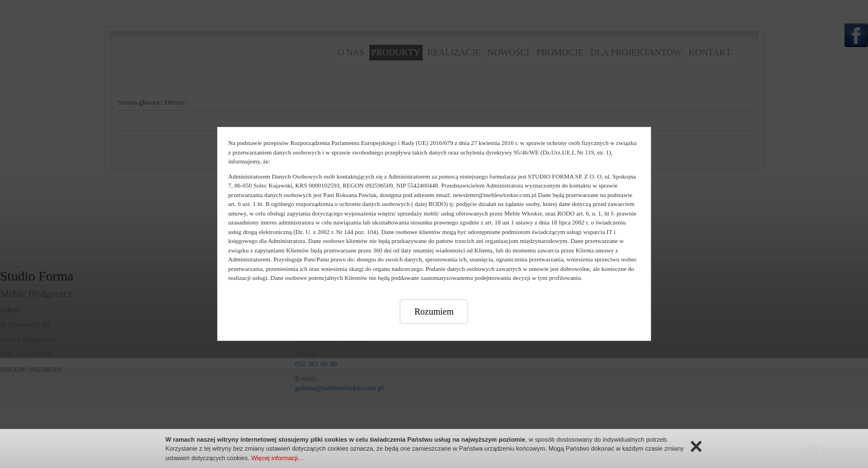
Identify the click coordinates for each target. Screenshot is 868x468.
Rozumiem (434, 311)
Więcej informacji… (278, 458)
